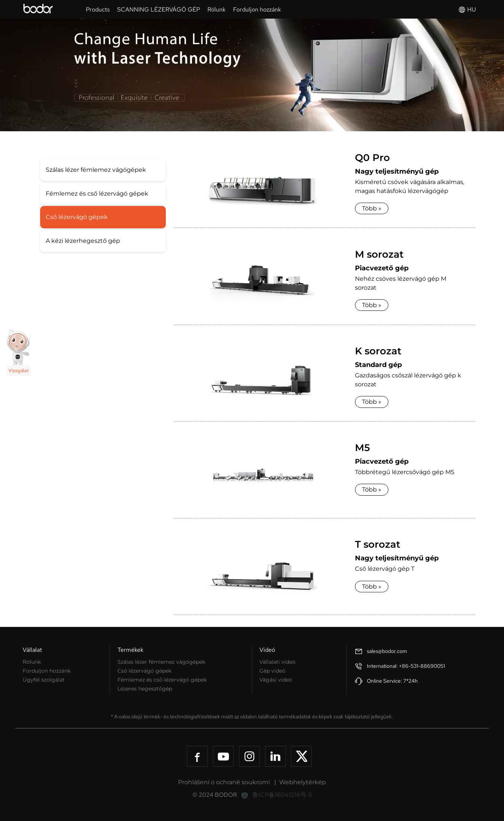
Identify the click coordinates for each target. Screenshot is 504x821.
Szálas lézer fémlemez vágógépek (96, 170)
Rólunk (32, 662)
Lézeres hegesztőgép (145, 689)
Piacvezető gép (382, 268)
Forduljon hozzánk (47, 671)
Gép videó (272, 671)
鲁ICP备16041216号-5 (282, 795)
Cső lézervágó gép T (385, 569)
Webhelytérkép (303, 782)
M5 (362, 448)
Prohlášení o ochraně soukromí (224, 782)
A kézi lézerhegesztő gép (83, 241)
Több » (372, 208)
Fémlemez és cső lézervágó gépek (97, 194)
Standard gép (378, 365)
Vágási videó (276, 680)
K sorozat (378, 351)
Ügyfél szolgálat (44, 680)
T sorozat (378, 544)
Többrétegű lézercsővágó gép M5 (405, 472)
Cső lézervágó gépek (77, 217)
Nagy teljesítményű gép (397, 171)
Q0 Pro (372, 158)
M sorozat (379, 254)
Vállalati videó (277, 662)
